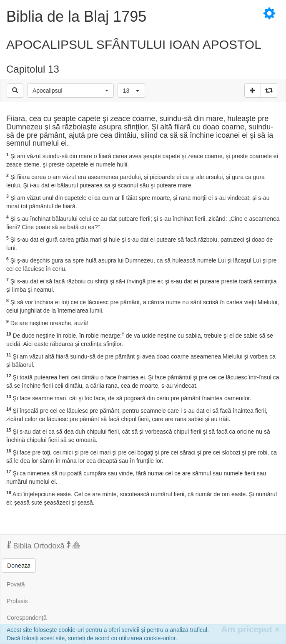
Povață (16, 584)
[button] (70, 91)
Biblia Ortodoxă (43, 546)
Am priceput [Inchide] (250, 629)
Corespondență (27, 618)
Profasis (17, 601)
